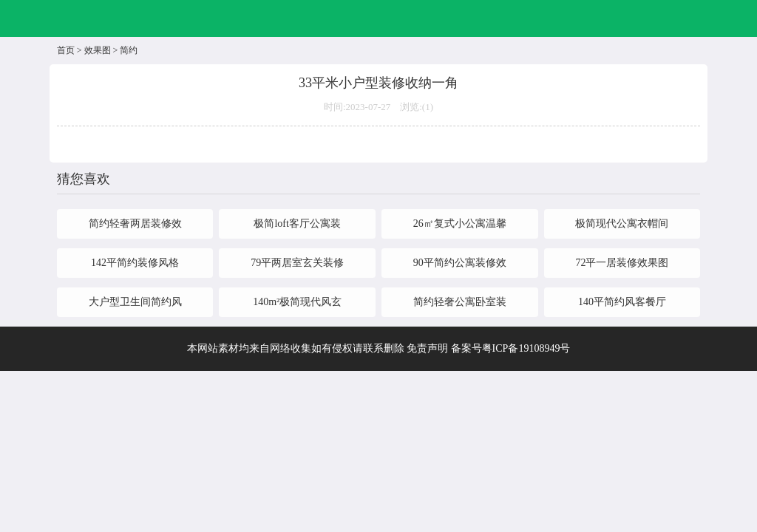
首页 (66, 50)
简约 (129, 50)
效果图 (98, 50)
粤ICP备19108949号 (526, 348)
